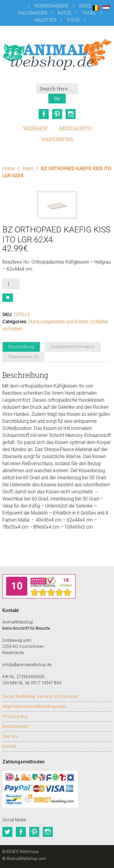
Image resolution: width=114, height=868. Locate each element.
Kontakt (10, 746)
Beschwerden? (16, 726)
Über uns (11, 736)
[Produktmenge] (11, 284)
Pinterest (57, 114)
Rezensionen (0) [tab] (23, 357)
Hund (85, 6)
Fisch (73, 20)
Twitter (7, 832)
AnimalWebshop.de (57, 55)
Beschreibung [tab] (21, 347)
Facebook (44, 114)
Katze (65, 13)
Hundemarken (51, 6)
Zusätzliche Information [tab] (73, 347)
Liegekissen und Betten (65, 322)
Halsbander (33, 13)
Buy (8, 298)
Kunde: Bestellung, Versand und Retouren (40, 696)
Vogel (89, 13)
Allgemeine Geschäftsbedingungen (34, 706)
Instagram (71, 114)
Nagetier (45, 20)
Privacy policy (15, 716)
